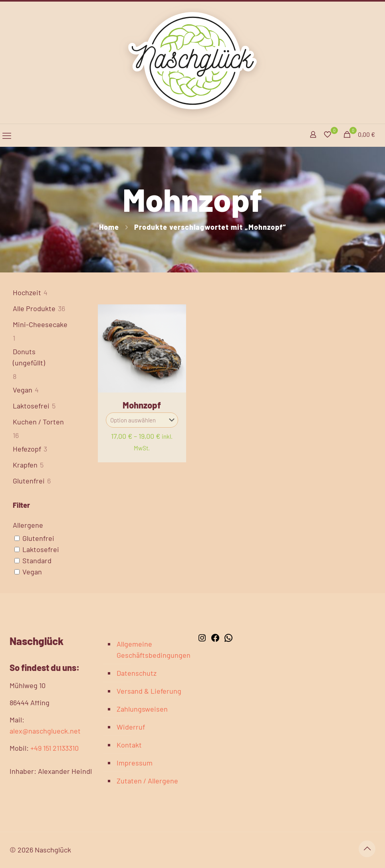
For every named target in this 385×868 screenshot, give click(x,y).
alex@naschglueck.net (45, 731)
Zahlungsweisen (142, 709)
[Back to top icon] (367, 849)
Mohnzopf (142, 405)
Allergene (28, 525)
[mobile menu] (7, 135)
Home (109, 227)
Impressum (135, 763)
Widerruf (131, 727)
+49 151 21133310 (55, 748)
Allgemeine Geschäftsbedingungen (150, 649)
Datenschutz (137, 673)
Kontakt (129, 745)
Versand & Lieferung (149, 691)
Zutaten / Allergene (147, 781)
